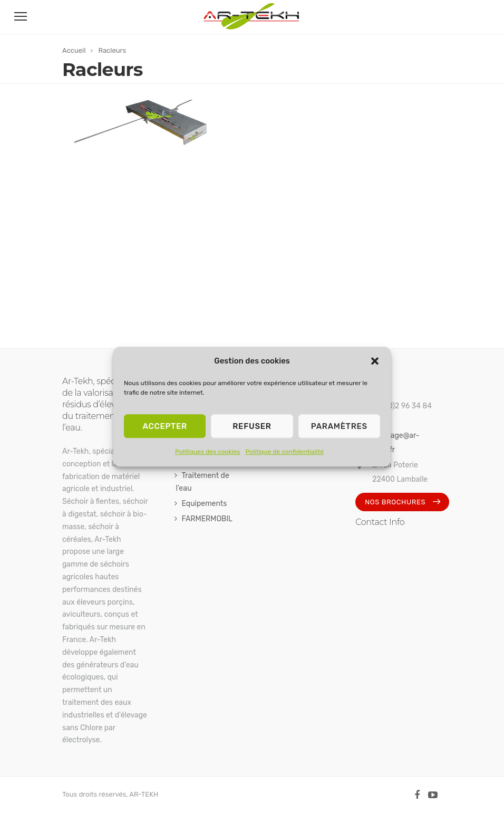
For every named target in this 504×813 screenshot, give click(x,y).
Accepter (164, 426)
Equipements (204, 504)
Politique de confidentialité (284, 452)
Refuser (252, 426)
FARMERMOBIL (207, 519)
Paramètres (339, 426)
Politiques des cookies (207, 452)
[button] (375, 361)
